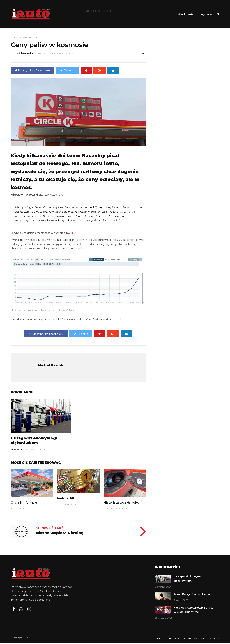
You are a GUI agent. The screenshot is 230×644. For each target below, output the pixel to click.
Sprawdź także (51, 529)
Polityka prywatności (194, 639)
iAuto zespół (174, 639)
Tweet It (67, 71)
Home (15, 38)
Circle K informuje (24, 503)
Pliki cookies (213, 639)
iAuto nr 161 (66, 499)
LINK (75, 234)
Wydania (206, 14)
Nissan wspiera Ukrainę (60, 534)
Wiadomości (186, 14)
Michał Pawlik (19, 451)
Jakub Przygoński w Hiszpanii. (194, 595)
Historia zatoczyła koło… (122, 503)
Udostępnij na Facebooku (33, 71)
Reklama (161, 639)
